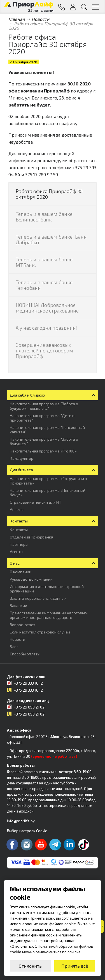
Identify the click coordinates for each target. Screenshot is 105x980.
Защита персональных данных (38, 598)
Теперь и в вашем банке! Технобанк (45, 285)
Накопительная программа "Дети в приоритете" (42, 418)
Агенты (17, 552)
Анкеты (17, 509)
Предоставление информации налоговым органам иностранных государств (49, 615)
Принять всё (75, 966)
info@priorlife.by (21, 821)
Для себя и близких (27, 395)
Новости (17, 639)
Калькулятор (22, 458)
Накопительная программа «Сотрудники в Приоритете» (48, 481)
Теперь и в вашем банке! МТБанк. (45, 262)
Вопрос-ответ (23, 625)
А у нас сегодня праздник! (46, 328)
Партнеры (19, 544)
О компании (21, 572)
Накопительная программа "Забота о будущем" (44, 441)
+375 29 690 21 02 (29, 707)
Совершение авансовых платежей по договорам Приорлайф (44, 350)
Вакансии (18, 606)
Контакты (19, 521)
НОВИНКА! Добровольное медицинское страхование (47, 308)
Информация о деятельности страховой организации (47, 589)
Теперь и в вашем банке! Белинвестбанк (45, 217)
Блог (14, 647)
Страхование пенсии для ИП (36, 502)
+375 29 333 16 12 (28, 683)
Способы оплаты (25, 654)
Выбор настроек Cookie (27, 831)
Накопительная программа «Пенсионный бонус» (48, 493)
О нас (15, 563)
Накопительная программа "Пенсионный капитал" (47, 430)
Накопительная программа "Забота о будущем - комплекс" (44, 406)
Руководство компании (31, 579)
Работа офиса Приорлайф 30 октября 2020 (49, 194)
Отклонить (30, 966)
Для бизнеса (21, 470)
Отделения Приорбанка (32, 537)
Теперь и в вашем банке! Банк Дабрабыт (51, 239)
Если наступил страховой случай (40, 632)
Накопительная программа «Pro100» (43, 451)
